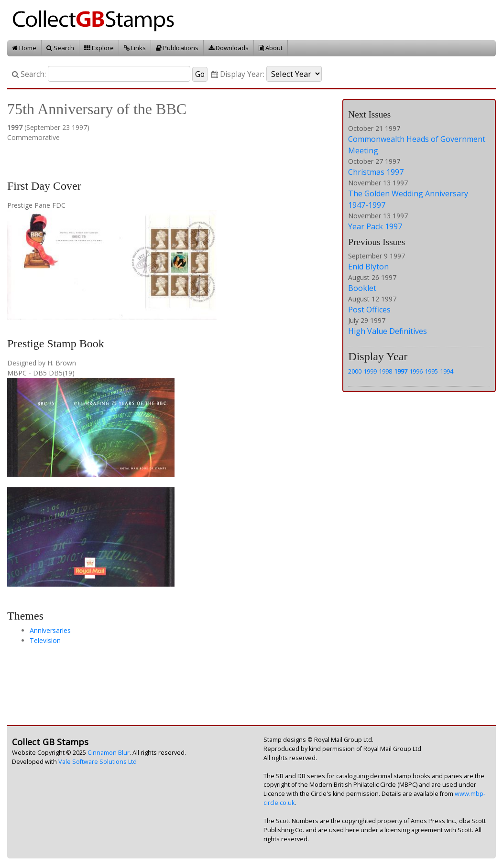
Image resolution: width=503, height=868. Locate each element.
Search (60, 48)
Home (24, 48)
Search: (29, 74)
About (271, 48)
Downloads (229, 48)
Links (135, 48)
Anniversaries (50, 630)
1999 (370, 371)
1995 (431, 371)
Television (45, 640)
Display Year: (238, 74)
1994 (447, 371)
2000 (355, 371)
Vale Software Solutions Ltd (98, 762)
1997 (401, 371)
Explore (99, 48)
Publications (177, 48)
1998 (385, 371)
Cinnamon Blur (109, 753)
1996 (416, 371)
